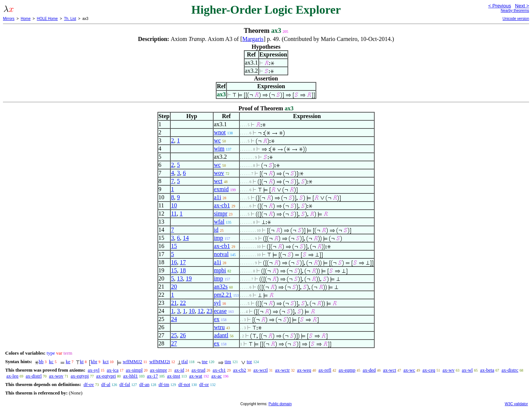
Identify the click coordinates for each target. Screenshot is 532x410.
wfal (219, 222)
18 (183, 270)
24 (174, 319)
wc (217, 140)
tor (249, 361)
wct (218, 181)
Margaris (253, 39)
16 (174, 262)
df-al (106, 384)
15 (174, 246)
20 (174, 287)
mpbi (220, 270)
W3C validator (516, 404)
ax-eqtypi (80, 376)
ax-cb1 (222, 205)
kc (51, 361)
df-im (164, 384)
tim (228, 361)
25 (174, 335)
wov (219, 173)
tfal (185, 361)
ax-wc (409, 370)
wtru (219, 327)
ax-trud (198, 370)
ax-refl (325, 370)
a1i (218, 197)
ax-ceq (429, 370)
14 (186, 238)
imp (219, 238)
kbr (94, 361)
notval (221, 254)
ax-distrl (33, 376)
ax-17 (153, 376)
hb (41, 361)
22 (183, 303)
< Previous (499, 6)
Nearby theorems (515, 11)
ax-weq (304, 370)
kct (106, 361)
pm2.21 (223, 295)
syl (217, 303)
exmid (221, 189)
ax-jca (113, 370)
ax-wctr (283, 370)
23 (209, 311)
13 (180, 278)
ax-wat (196, 376)
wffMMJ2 (132, 361)
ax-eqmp (347, 370)
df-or (204, 384)
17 (183, 262)
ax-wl (467, 370)
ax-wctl (261, 370)
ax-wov (56, 376)
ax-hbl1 (130, 376)
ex (217, 319)
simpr (221, 213)
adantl (221, 335)
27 (174, 343)
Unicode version (516, 19)
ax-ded (369, 370)
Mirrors (9, 19)
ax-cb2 (240, 370)
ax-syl (94, 370)
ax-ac (216, 376)
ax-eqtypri (106, 376)
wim (219, 149)
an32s (221, 287)
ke (68, 361)
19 (189, 278)
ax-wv (449, 370)
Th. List (70, 19)
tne (205, 361)
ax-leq (12, 376)
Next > (522, 6)
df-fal (125, 384)
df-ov (89, 384)
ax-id (179, 370)
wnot (220, 132)
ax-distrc (510, 370)
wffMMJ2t (160, 361)
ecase (220, 311)
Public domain (280, 404)
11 (174, 213)
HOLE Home (47, 19)
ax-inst (173, 376)
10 (174, 205)
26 (183, 335)
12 (201, 311)
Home (26, 19)
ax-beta (487, 370)
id (216, 230)
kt (82, 361)
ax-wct (390, 370)
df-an (144, 384)
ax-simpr (158, 370)
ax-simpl (134, 370)
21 (174, 303)
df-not (184, 384)
